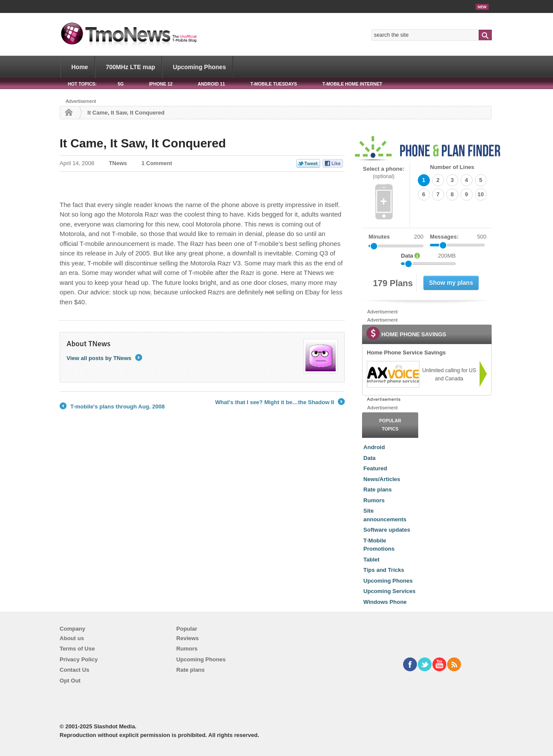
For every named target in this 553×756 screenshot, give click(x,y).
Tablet (371, 560)
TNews (118, 163)
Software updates (387, 530)
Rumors (374, 500)
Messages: (458, 237)
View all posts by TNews (104, 358)
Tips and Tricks (384, 570)
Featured (375, 468)
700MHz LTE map (130, 67)
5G (121, 84)
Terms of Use (77, 649)
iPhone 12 (161, 84)
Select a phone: (384, 173)
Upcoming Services (389, 591)
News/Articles (382, 479)
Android (374, 447)
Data (369, 458)
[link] (393, 374)
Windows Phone (385, 602)
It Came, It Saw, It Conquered (143, 143)
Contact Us (75, 670)
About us (72, 638)
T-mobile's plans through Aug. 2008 (112, 407)
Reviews (188, 638)
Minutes (379, 237)
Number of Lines (452, 167)
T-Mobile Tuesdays (273, 84)
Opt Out (70, 681)
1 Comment (157, 163)
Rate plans (378, 490)
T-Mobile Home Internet (352, 84)
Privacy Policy (79, 659)
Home (80, 67)
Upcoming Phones (199, 67)
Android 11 (211, 84)
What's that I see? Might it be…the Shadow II (280, 402)
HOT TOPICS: (82, 84)
